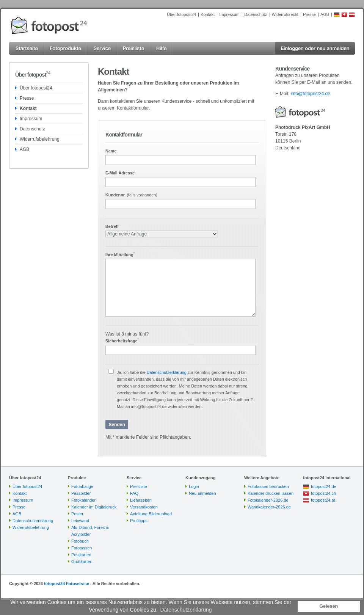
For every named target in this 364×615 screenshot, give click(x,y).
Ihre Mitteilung (120, 255)
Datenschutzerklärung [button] (186, 610)
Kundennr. (131, 195)
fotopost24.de (324, 486)
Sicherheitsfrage (122, 341)
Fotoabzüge (82, 486)
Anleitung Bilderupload (151, 514)
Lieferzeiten (141, 500)
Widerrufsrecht (285, 14)
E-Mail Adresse (120, 173)
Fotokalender (83, 500)
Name (111, 151)
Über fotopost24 (181, 14)
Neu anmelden (202, 493)
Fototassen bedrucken (268, 486)
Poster (77, 514)
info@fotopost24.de (311, 94)
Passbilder (81, 493)
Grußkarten (82, 562)
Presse (309, 14)
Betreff (112, 226)
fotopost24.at (323, 500)
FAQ (134, 493)
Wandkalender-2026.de (269, 507)
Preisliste (139, 486)
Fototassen (82, 548)
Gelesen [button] (329, 606)
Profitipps (139, 521)
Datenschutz (256, 14)
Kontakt (208, 14)
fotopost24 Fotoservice (67, 584)
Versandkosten (144, 507)
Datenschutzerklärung (167, 372)
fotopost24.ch (323, 493)
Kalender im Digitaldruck (94, 507)
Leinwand (80, 521)
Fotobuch (80, 541)
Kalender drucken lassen (271, 493)
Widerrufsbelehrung (40, 139)
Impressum (229, 14)
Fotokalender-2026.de (268, 500)
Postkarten (81, 555)
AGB (325, 14)
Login (194, 486)
